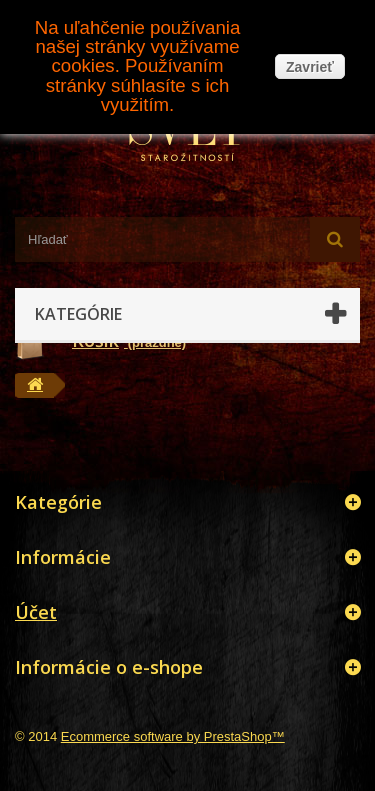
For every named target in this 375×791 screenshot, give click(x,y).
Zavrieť (310, 67)
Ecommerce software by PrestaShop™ (173, 736)
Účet (36, 612)
